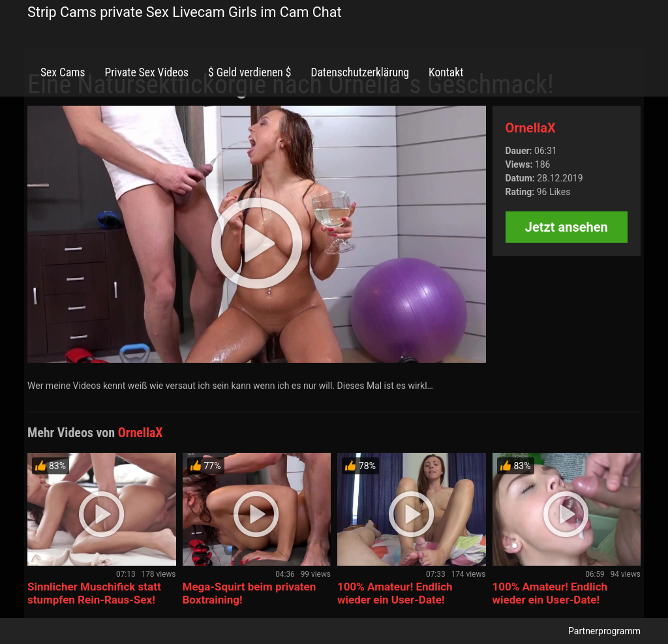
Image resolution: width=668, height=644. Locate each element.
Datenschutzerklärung (360, 72)
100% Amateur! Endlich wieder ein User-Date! (395, 593)
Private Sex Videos (146, 72)
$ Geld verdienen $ (250, 72)
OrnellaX (531, 128)
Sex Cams (63, 72)
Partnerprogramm (604, 631)
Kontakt (446, 72)
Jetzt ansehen (567, 227)
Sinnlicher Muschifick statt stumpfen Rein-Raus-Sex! (94, 593)
